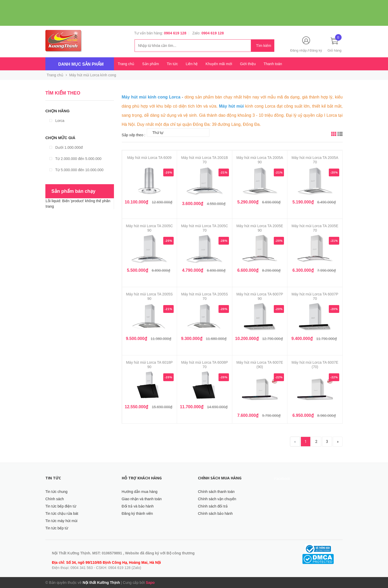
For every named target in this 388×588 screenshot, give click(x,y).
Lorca (57, 121)
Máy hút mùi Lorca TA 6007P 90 (260, 296)
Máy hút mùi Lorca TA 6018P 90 (149, 365)
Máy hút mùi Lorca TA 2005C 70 (204, 228)
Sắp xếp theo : (134, 135)
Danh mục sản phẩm (81, 64)
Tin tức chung (56, 492)
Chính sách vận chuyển (217, 499)
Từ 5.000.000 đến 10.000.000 (76, 170)
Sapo (150, 583)
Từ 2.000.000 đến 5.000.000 (75, 159)
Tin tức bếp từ (57, 528)
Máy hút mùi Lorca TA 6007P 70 (315, 296)
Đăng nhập (298, 50)
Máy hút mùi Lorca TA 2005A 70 (315, 160)
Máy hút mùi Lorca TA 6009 (149, 158)
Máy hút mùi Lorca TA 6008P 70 (205, 365)
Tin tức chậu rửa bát (62, 513)
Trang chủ (126, 64)
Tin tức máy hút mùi (61, 521)
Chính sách (55, 499)
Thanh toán (273, 64)
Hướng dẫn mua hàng (140, 492)
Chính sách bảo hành (215, 513)
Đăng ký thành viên (137, 513)
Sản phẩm (150, 64)
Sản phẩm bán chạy (73, 191)
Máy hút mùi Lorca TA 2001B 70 (205, 160)
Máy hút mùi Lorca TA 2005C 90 (149, 228)
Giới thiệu (248, 64)
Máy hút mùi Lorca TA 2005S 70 (205, 296)
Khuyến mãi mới (219, 64)
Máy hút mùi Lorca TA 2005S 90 (149, 296)
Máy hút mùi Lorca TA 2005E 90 (260, 228)
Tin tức (172, 64)
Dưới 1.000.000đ (66, 147)
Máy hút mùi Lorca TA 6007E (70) (315, 365)
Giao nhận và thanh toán (142, 499)
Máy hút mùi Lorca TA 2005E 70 (315, 228)
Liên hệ (192, 64)
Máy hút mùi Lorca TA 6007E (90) (260, 365)
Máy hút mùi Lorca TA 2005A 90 (260, 160)
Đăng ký (316, 50)
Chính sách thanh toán (216, 492)
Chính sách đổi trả (213, 506)
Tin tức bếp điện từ (61, 506)
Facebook (282, 479)
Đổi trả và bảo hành (138, 506)
